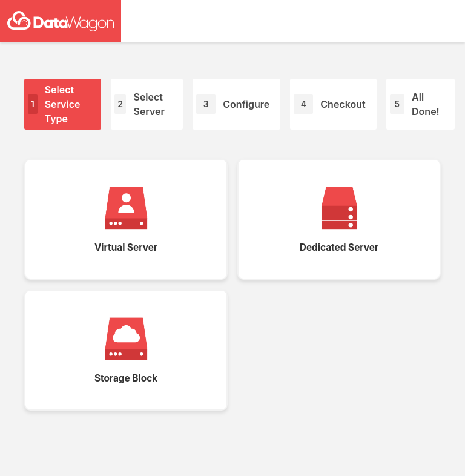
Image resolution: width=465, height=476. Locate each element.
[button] (449, 21)
